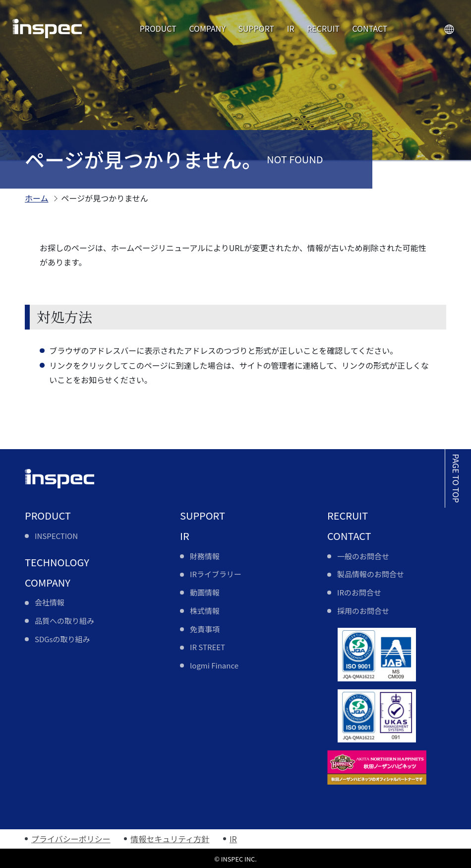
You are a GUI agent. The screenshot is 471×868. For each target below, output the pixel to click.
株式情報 (205, 611)
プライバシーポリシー (71, 839)
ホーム (37, 198)
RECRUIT (323, 28)
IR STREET (207, 647)
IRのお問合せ (359, 592)
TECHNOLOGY (57, 562)
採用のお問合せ (363, 611)
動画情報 (205, 592)
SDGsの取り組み (62, 639)
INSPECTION (56, 536)
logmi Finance (214, 665)
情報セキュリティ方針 (170, 839)
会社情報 (50, 602)
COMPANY (207, 28)
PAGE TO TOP (456, 478)
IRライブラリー (216, 574)
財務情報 (205, 556)
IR (291, 28)
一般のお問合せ (363, 556)
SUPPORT (256, 28)
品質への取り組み (64, 621)
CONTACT (370, 28)
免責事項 (205, 629)
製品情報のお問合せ (371, 574)
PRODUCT (158, 28)
